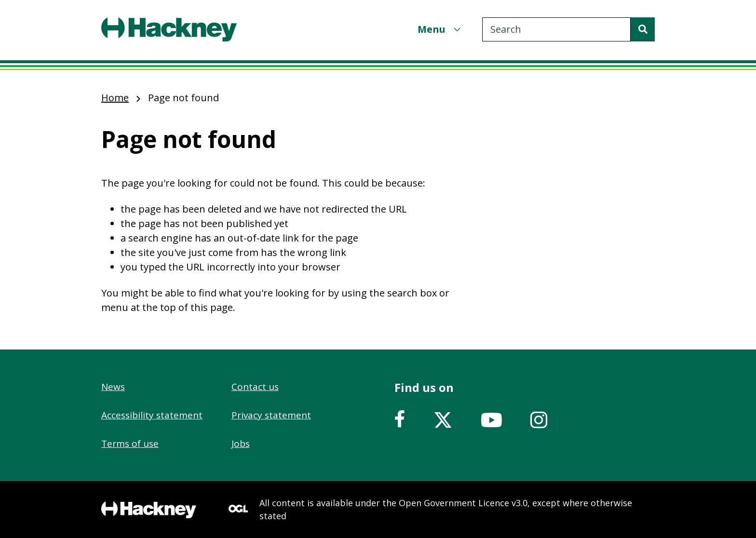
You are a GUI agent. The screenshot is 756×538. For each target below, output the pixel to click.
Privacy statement (271, 415)
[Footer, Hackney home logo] (149, 510)
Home (115, 98)
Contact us (255, 387)
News (113, 387)
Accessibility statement (152, 415)
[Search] (643, 29)
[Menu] (440, 29)
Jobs (241, 444)
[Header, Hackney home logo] (169, 29)
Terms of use (130, 444)
